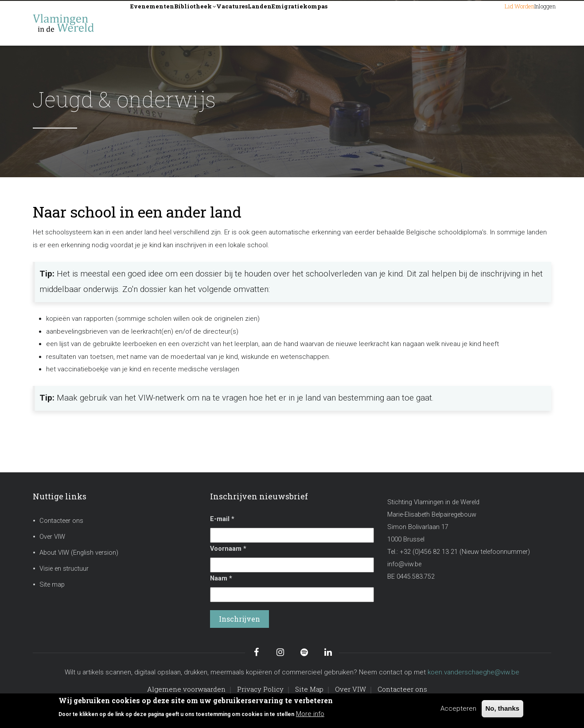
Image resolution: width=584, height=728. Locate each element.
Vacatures (279, 23)
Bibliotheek (224, 24)
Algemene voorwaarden (186, 689)
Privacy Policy (260, 689)
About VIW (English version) (79, 553)
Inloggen (533, 23)
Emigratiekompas (381, 23)
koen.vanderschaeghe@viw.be (473, 672)
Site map (52, 585)
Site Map (309, 689)
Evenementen (162, 23)
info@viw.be (404, 564)
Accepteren (458, 709)
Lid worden (484, 23)
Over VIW (52, 537)
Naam (221, 578)
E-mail (222, 519)
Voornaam (228, 549)
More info (310, 714)
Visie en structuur (64, 569)
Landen (322, 23)
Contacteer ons (61, 521)
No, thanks (503, 708)
